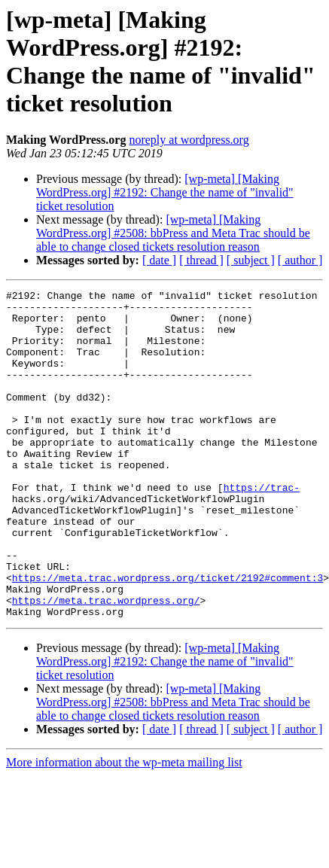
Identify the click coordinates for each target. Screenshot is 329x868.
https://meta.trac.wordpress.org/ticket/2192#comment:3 (168, 636)
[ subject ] (251, 260)
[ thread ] (201, 260)
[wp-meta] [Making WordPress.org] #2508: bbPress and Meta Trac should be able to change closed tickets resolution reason (173, 233)
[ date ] (159, 260)
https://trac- (262, 528)
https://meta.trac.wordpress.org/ (106, 663)
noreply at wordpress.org (189, 140)
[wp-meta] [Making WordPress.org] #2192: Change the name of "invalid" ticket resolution (165, 192)
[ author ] (300, 260)
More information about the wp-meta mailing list (124, 828)
